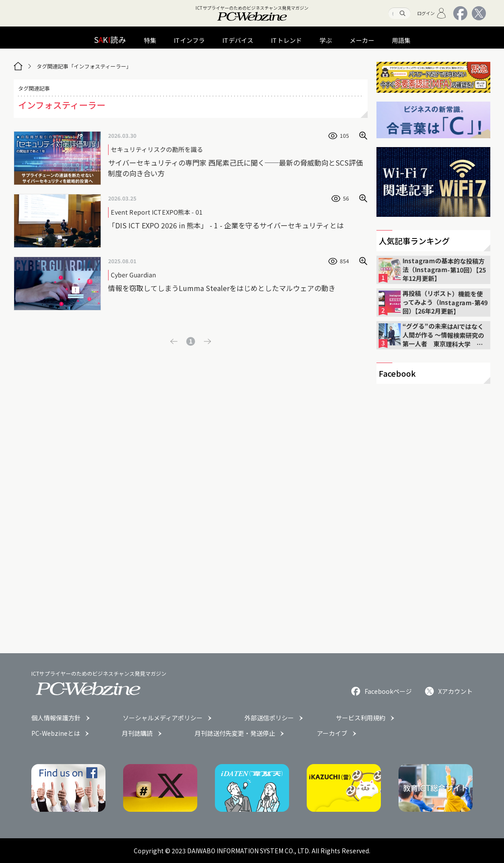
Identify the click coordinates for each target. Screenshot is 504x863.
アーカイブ (332, 733)
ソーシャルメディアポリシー (163, 718)
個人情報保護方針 (56, 718)
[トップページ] (18, 66)
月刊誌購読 (137, 733)
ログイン (432, 13)
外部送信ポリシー (269, 718)
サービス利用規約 (361, 718)
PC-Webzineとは (56, 733)
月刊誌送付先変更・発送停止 (235, 733)
